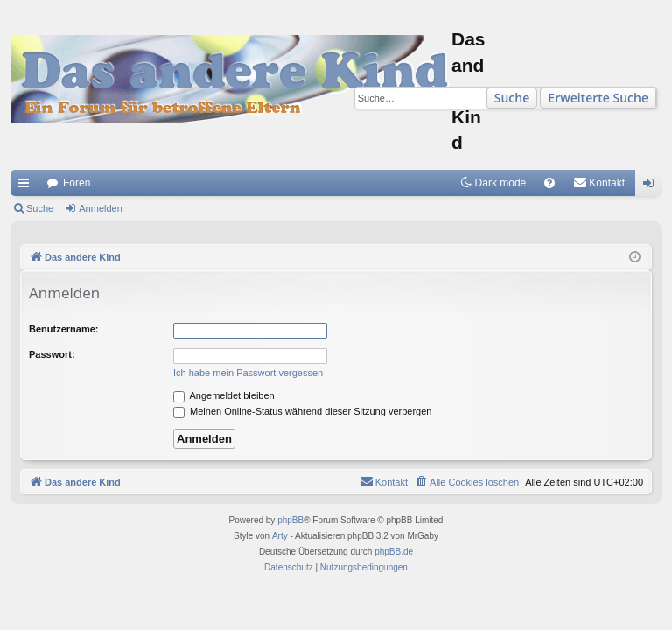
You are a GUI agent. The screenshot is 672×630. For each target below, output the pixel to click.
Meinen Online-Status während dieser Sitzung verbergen (302, 411)
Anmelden (101, 208)
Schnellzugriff (27, 186)
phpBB (290, 520)
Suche (512, 98)
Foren (77, 183)
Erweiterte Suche (598, 98)
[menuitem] (549, 183)
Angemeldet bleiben (224, 395)
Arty (280, 536)
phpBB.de (394, 552)
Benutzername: (63, 329)
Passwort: (52, 354)
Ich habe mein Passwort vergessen (248, 373)
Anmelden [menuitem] (652, 186)
